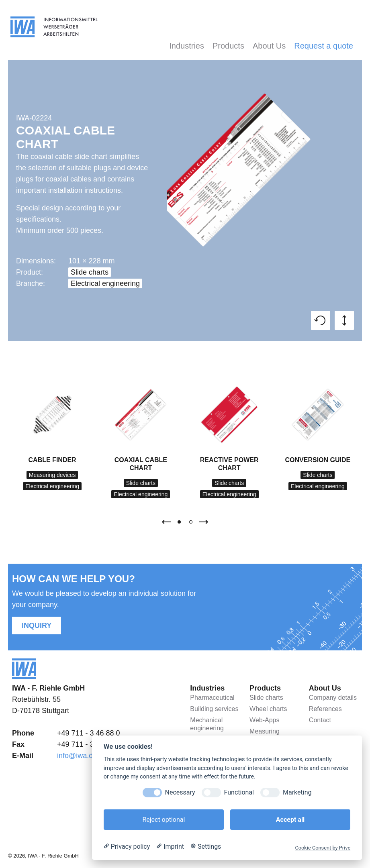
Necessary (180, 792)
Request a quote (324, 46)
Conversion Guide (318, 460)
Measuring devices (52, 475)
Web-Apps (264, 720)
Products (228, 46)
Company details (333, 698)
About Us (269, 46)
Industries (187, 46)
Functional (239, 792)
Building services (214, 709)
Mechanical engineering (207, 724)
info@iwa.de (77, 756)
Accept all (290, 820)
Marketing (297, 792)
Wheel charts (268, 709)
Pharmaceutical (212, 698)
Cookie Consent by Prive (323, 848)
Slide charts (90, 272)
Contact (320, 720)
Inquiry (37, 626)
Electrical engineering (105, 283)
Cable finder (52, 460)
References (325, 709)
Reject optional (164, 820)
